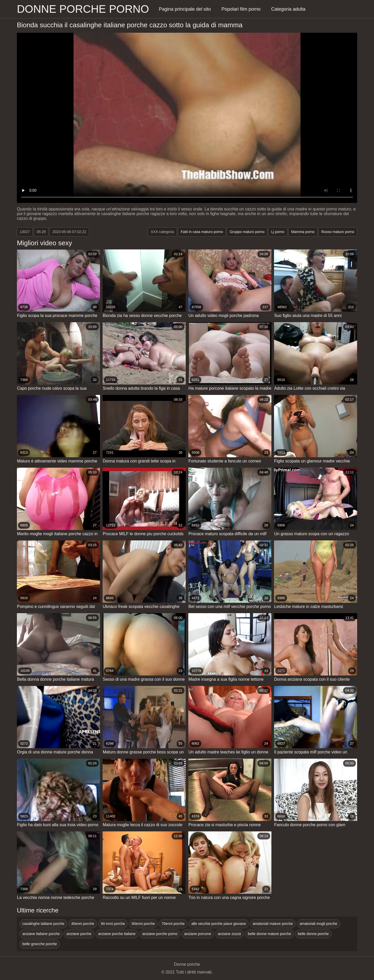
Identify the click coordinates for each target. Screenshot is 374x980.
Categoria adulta (288, 9)
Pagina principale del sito (185, 9)
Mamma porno (303, 232)
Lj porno (278, 232)
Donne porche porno (83, 9)
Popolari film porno (241, 9)
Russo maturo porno (338, 232)
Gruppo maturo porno (247, 232)
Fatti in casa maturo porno (202, 232)
